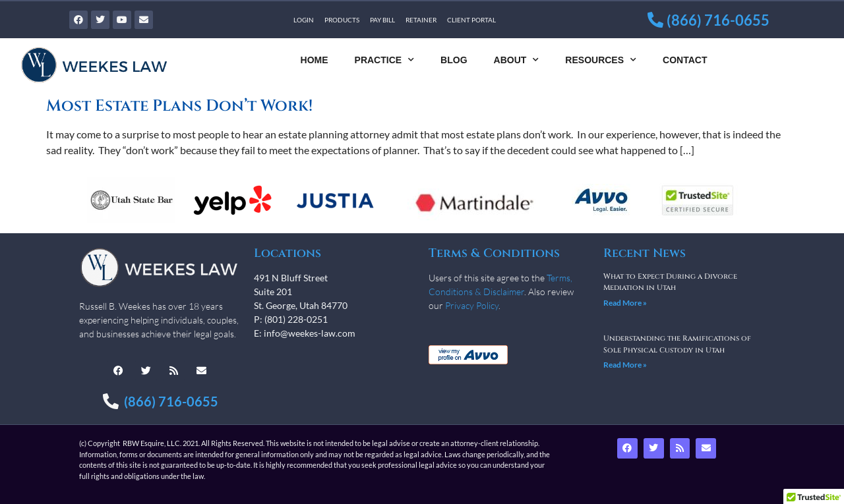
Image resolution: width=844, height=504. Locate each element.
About (517, 60)
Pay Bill (382, 20)
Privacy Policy (472, 305)
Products (342, 20)
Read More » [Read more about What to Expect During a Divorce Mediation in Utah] (625, 303)
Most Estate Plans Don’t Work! (179, 106)
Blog (454, 60)
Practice (385, 60)
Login (304, 20)
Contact (685, 60)
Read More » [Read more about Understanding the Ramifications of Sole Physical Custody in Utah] (625, 365)
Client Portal (471, 20)
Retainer (421, 20)
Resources (601, 60)
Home (315, 60)
